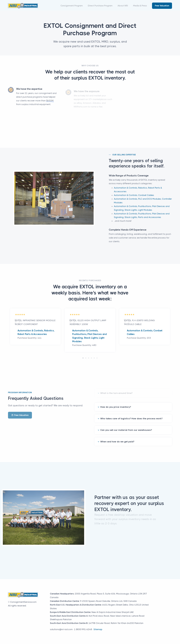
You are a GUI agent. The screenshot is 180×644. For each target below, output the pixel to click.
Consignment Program (72, 6)
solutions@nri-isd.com (61, 629)
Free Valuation (162, 6)
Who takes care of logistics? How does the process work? (131, 415)
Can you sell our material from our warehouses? (126, 427)
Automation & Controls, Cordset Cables (134, 199)
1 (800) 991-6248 (83, 629)
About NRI (123, 6)
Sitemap (98, 629)
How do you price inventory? (116, 404)
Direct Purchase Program (100, 6)
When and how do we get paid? (117, 438)
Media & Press (140, 6)
